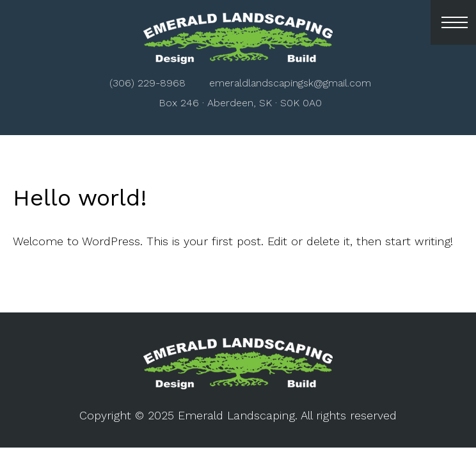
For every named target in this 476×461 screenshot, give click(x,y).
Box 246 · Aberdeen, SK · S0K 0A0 (240, 103)
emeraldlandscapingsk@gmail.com (290, 83)
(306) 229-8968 (147, 83)
